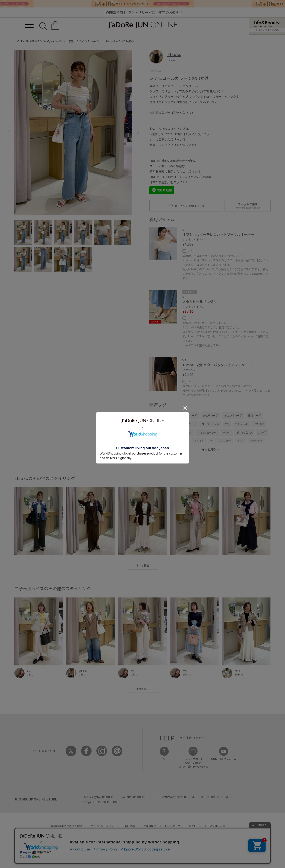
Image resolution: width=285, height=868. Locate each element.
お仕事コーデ (210, 415)
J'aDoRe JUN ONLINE (27, 41)
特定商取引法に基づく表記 (66, 826)
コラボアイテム (210, 424)
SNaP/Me (48, 41)
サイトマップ (172, 826)
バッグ (262, 432)
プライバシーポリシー (103, 826)
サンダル (199, 441)
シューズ (183, 441)
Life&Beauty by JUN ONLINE (99, 797)
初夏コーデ (174, 415)
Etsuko (92, 41)
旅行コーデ (254, 415)
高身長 (172, 432)
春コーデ (157, 415)
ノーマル (157, 432)
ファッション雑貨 (220, 441)
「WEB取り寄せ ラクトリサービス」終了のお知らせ (142, 12)
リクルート (195, 826)
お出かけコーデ (233, 415)
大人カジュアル (160, 424)
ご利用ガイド (218, 826)
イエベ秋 (259, 424)
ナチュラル (241, 424)
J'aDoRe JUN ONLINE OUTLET (139, 797)
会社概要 (130, 826)
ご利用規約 (150, 826)
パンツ (227, 432)
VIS (60, 41)
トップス (187, 432)
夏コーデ (192, 415)
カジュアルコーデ (185, 424)
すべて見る (143, 566)
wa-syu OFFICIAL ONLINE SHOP (101, 802)
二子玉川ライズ (75, 41)
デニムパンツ (244, 432)
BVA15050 (256, 441)
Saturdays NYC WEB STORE (178, 797)
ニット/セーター (207, 432)
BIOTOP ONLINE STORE (215, 797)
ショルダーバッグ (162, 441)
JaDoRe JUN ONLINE (142, 25)
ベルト (241, 441)
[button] (9, 132)
